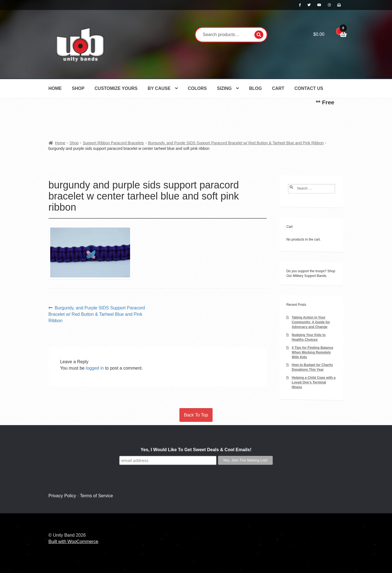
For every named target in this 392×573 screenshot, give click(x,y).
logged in (95, 368)
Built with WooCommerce (73, 542)
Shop (78, 88)
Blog (256, 88)
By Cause (159, 88)
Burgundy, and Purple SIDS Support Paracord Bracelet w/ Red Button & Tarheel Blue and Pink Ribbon (236, 143)
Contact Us (309, 88)
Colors (197, 88)
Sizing (224, 88)
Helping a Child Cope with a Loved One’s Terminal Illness (314, 382)
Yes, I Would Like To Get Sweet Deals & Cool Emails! (196, 450)
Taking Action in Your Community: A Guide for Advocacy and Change (311, 322)
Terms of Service (96, 496)
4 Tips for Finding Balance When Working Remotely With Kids (313, 352)
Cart (278, 88)
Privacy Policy (62, 496)
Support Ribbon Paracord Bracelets (113, 143)
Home (55, 88)
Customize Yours (116, 88)
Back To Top (196, 415)
